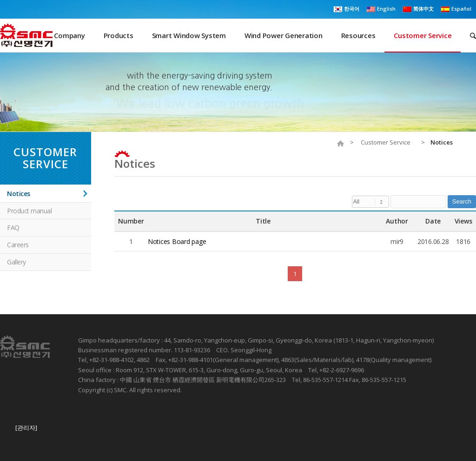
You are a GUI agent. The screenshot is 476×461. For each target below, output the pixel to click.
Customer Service (386, 142)
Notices (135, 163)
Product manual (29, 211)
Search (462, 201)
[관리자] (26, 428)
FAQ (13, 227)
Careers (18, 245)
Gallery (17, 262)
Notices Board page (177, 241)
